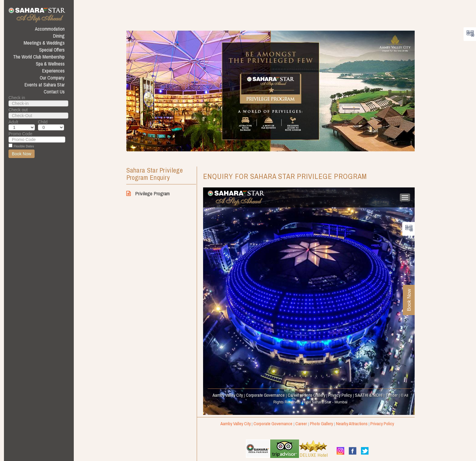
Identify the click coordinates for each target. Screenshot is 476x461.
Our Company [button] (52, 78)
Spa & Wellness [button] (50, 64)
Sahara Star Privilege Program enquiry (155, 174)
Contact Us (54, 92)
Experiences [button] (53, 71)
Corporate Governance (273, 424)
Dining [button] (59, 36)
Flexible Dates (24, 146)
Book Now (22, 154)
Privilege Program (148, 193)
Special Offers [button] (52, 50)
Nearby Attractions (352, 424)
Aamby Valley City (236, 424)
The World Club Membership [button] (39, 57)
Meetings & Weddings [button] (44, 43)
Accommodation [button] (50, 29)
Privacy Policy (382, 424)
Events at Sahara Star (45, 85)
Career (301, 424)
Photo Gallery (321, 424)
